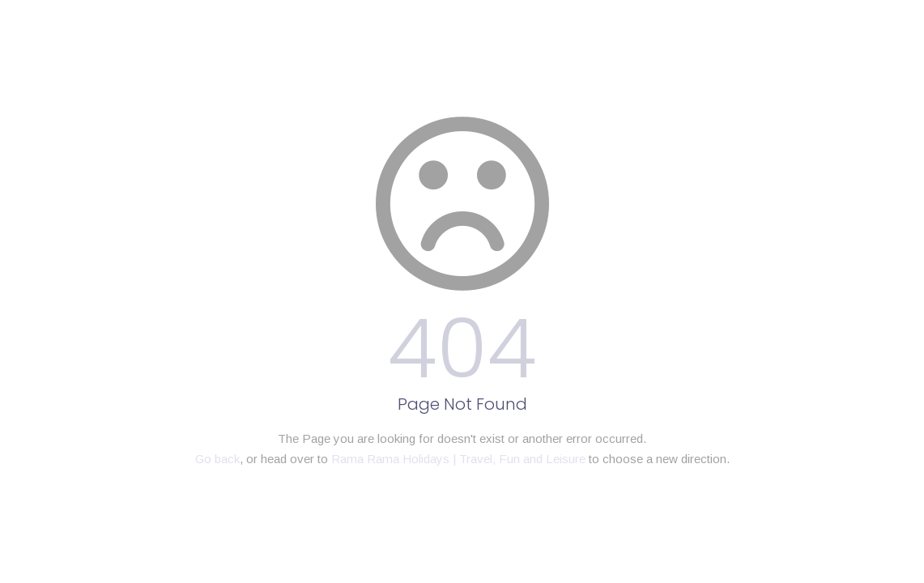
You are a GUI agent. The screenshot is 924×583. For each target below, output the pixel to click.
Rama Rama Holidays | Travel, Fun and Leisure (458, 459)
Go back (217, 459)
